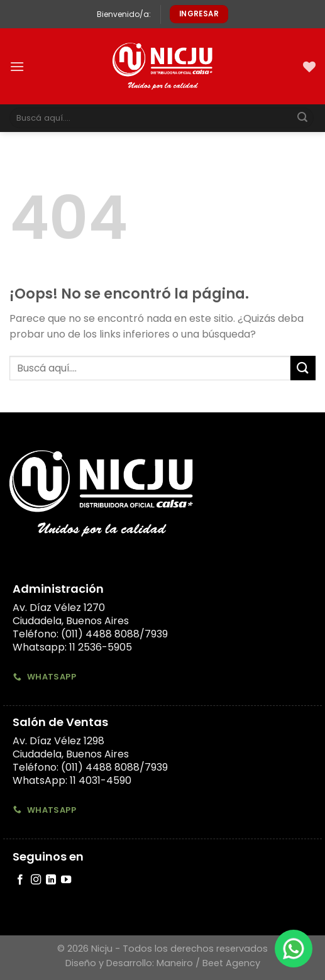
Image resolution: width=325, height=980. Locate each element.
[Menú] (17, 66)
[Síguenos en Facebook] (20, 880)
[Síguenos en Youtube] (66, 880)
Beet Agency (231, 963)
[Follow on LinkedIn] (51, 880)
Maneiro (175, 963)
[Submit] (302, 118)
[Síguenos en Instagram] (36, 880)
